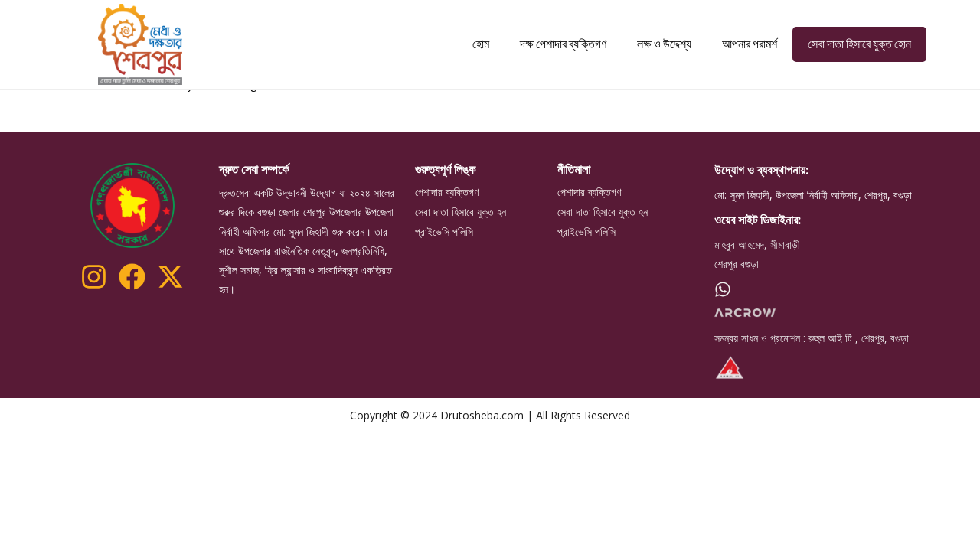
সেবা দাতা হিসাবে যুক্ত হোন (859, 44)
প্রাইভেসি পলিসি (444, 285)
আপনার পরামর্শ (750, 44)
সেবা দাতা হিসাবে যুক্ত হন (461, 266)
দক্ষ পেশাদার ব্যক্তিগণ (563, 44)
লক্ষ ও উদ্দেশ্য (664, 44)
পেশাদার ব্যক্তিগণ (447, 246)
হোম (481, 44)
